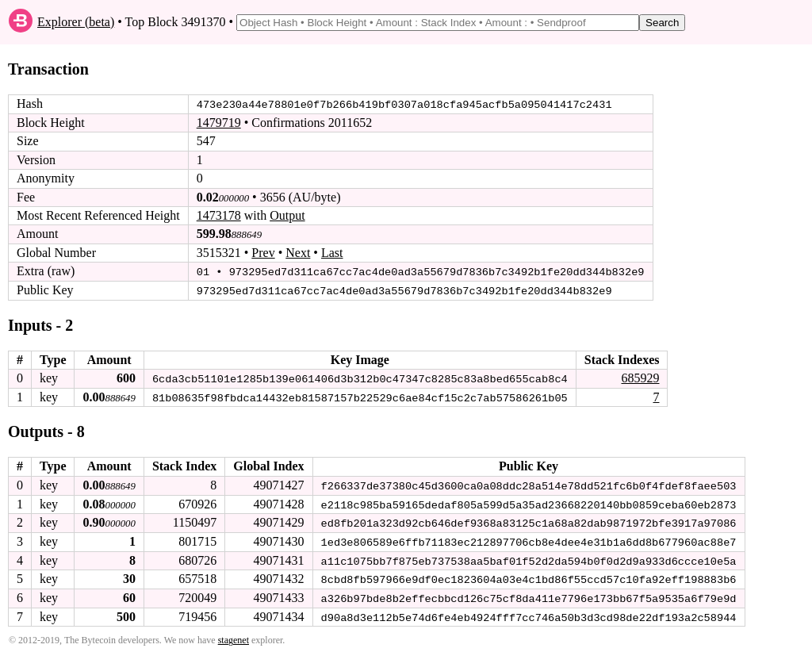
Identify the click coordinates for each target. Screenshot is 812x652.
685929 (640, 377)
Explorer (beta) (76, 22)
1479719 (219, 123)
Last (332, 253)
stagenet (234, 637)
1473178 (219, 215)
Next (298, 253)
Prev (263, 253)
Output (287, 215)
